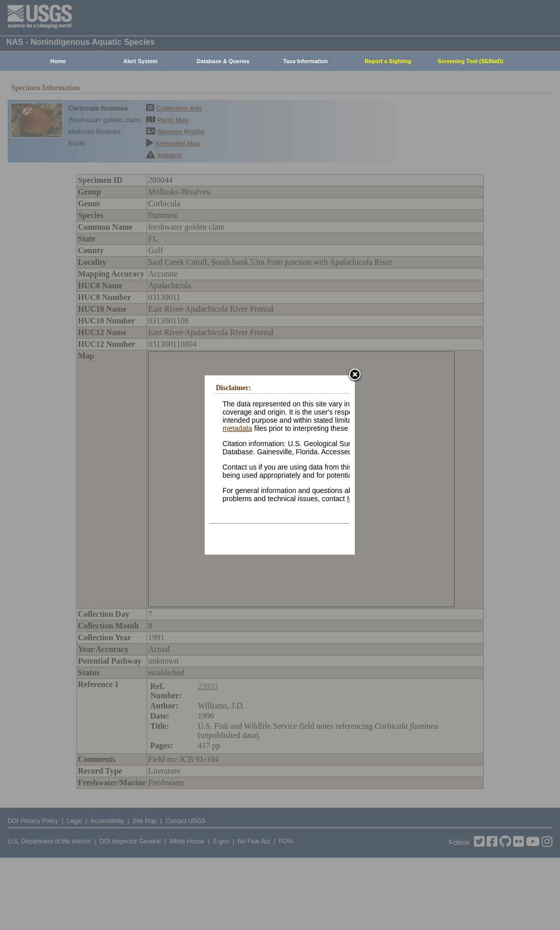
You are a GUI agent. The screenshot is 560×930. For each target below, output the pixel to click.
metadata (237, 428)
